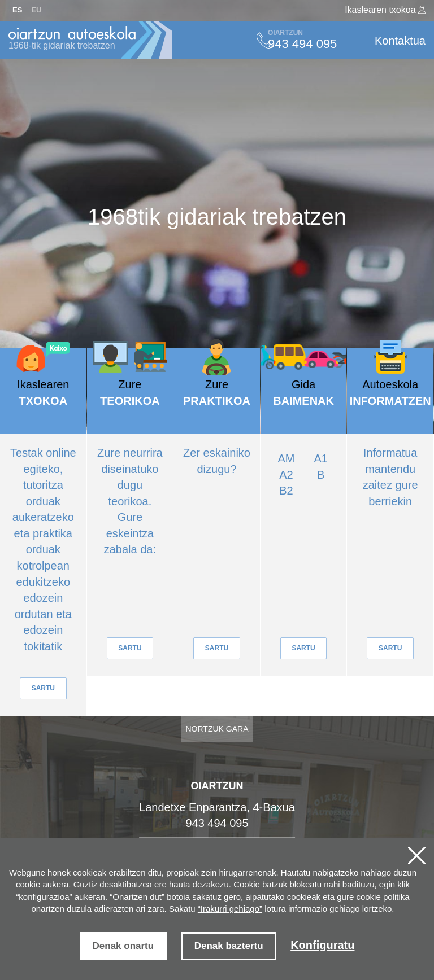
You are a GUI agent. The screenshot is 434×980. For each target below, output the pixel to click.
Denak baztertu (229, 946)
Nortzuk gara (217, 729)
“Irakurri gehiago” (230, 909)
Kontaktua (400, 41)
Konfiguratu (322, 945)
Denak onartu (123, 946)
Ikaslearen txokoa (385, 10)
